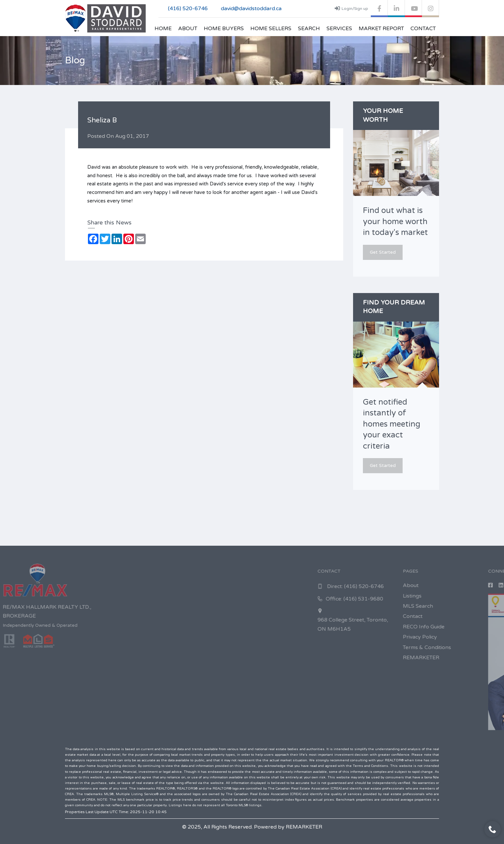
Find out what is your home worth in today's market (395, 222)
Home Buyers (224, 29)
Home (163, 29)
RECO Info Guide (480, 627)
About (188, 29)
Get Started (383, 252)
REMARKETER (477, 658)
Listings (468, 596)
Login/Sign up (351, 8)
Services (339, 29)
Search (309, 29)
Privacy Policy (476, 637)
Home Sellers (271, 29)
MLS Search (474, 606)
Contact (423, 29)
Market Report (381, 29)
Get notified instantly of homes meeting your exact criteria (392, 424)
